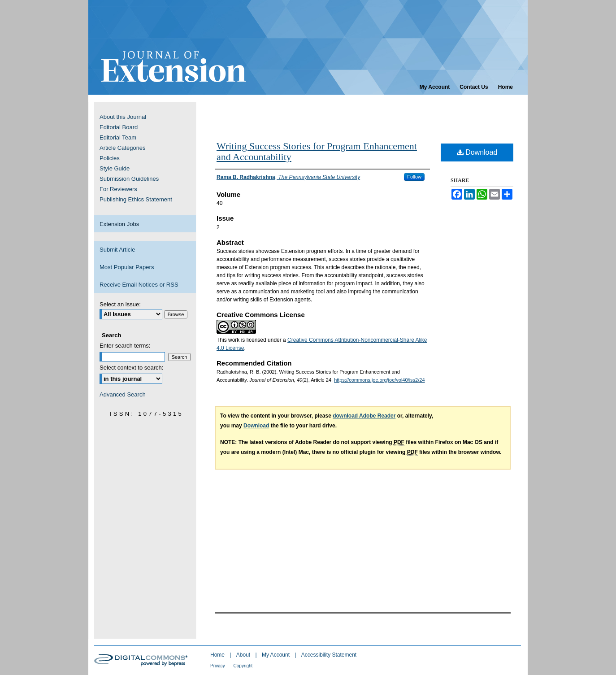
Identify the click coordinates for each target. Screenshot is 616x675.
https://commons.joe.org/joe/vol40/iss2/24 (379, 380)
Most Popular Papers (127, 267)
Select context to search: (131, 368)
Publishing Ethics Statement (136, 199)
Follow (414, 177)
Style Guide (115, 168)
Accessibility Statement (329, 655)
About (244, 655)
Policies (110, 158)
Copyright (243, 666)
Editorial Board (119, 127)
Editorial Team (118, 137)
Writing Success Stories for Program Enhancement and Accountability (317, 151)
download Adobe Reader (364, 416)
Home (218, 655)
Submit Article (117, 250)
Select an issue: (120, 304)
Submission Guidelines (129, 179)
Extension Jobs (119, 224)
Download (477, 152)
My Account (276, 655)
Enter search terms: (125, 346)
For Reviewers (118, 189)
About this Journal (123, 117)
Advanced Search (123, 394)
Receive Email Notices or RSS (139, 285)
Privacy (218, 666)
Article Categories (123, 148)
